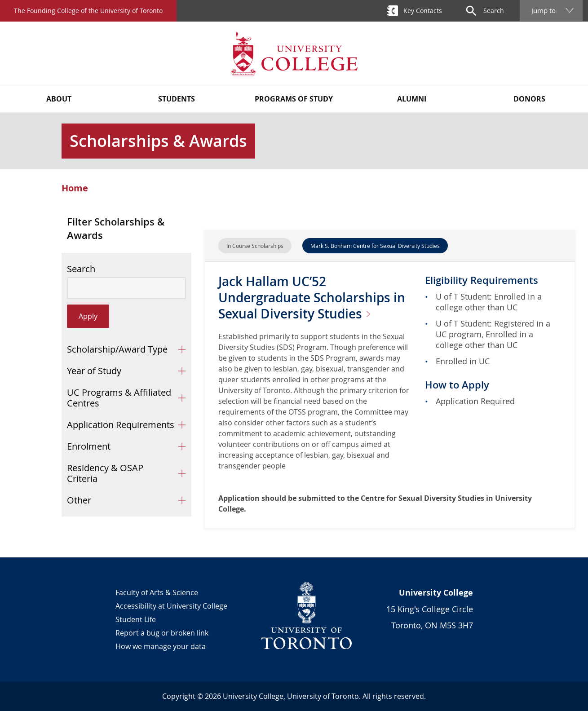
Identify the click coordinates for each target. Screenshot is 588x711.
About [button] (59, 99)
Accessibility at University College (171, 606)
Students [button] (177, 99)
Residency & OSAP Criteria (105, 473)
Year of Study (94, 371)
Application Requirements (121, 425)
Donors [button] (529, 99)
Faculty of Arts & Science (157, 592)
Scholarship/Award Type (117, 349)
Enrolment (89, 446)
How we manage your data (161, 646)
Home (75, 188)
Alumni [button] (412, 99)
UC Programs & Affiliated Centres (119, 398)
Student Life (136, 619)
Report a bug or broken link (162, 633)
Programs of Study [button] (294, 99)
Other (79, 500)
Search (81, 269)
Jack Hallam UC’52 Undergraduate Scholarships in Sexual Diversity (312, 298)
